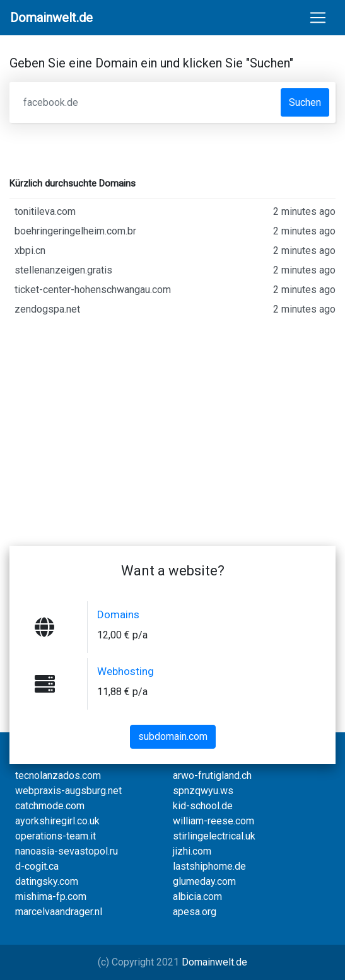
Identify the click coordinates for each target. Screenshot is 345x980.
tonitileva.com (175, 212)
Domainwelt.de (214, 962)
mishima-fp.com (51, 896)
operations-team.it (56, 836)
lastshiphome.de (209, 866)
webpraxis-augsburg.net (68, 791)
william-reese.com (213, 821)
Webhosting (126, 671)
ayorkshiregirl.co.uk (57, 821)
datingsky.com (47, 881)
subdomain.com (173, 736)
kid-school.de (203, 806)
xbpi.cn (175, 251)
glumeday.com (204, 881)
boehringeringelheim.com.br (175, 231)
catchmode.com (50, 806)
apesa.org (195, 912)
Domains (118, 614)
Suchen (305, 102)
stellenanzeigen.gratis (175, 270)
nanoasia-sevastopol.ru (67, 851)
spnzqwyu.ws (203, 791)
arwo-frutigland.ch (212, 775)
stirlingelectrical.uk (214, 836)
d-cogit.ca (37, 866)
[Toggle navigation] (318, 18)
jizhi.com (192, 851)
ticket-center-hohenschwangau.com (175, 290)
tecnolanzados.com (58, 775)
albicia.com (197, 896)
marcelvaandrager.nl (59, 912)
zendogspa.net (175, 309)
